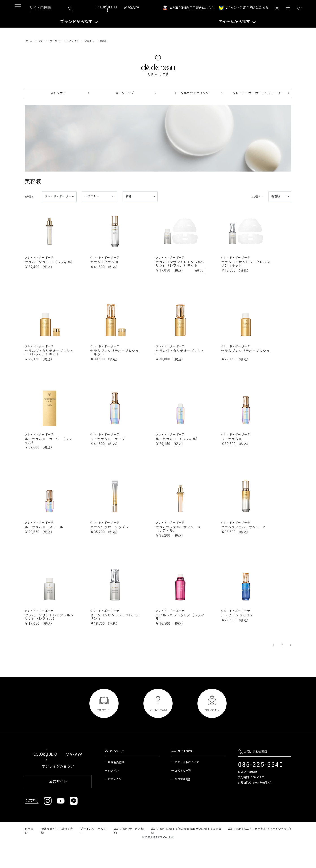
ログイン (113, 796)
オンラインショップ (58, 792)
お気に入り (115, 804)
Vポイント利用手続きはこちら (247, 8)
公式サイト (58, 806)
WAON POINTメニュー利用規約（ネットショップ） (260, 852)
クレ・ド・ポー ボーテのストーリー (258, 93)
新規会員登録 (116, 788)
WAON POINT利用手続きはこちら (192, 8)
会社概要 (181, 804)
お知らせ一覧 (183, 796)
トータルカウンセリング (191, 93)
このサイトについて (187, 788)
